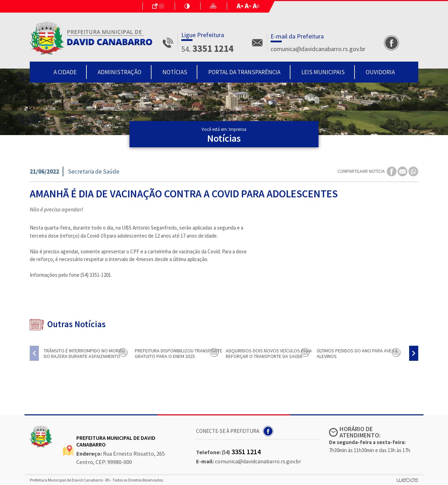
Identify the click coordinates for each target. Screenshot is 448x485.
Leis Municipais (323, 72)
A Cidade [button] (65, 72)
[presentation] (34, 353)
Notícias (175, 72)
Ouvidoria (380, 72)
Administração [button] (120, 72)
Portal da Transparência (244, 72)
